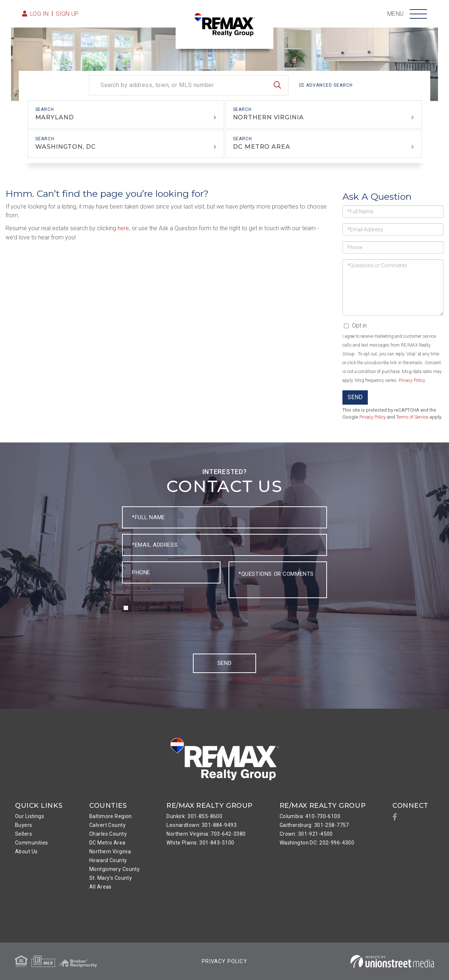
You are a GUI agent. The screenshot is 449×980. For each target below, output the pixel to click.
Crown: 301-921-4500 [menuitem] (306, 834)
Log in (39, 14)
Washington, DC (65, 147)
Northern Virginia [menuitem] (110, 851)
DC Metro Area (262, 147)
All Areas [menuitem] (100, 887)
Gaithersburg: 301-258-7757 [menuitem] (314, 825)
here (123, 228)
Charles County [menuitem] (108, 834)
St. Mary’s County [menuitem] (111, 878)
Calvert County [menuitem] (107, 825)
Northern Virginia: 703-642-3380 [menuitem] (206, 834)
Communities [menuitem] (32, 843)
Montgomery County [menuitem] (114, 869)
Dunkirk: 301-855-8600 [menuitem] (194, 816)
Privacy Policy (412, 380)
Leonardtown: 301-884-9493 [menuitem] (202, 825)
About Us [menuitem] (26, 851)
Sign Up (67, 14)
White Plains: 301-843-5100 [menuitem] (200, 843)
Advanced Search (329, 85)
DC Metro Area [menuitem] (107, 843)
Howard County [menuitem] (108, 860)
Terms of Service (412, 417)
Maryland (55, 117)
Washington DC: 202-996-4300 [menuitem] (317, 843)
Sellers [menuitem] (24, 834)
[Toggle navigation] (418, 14)
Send (355, 397)
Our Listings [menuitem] (30, 816)
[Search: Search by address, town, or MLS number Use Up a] (189, 85)
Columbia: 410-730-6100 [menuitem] (310, 816)
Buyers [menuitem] (24, 825)
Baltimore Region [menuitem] (111, 816)
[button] (277, 85)
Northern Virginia (268, 117)
